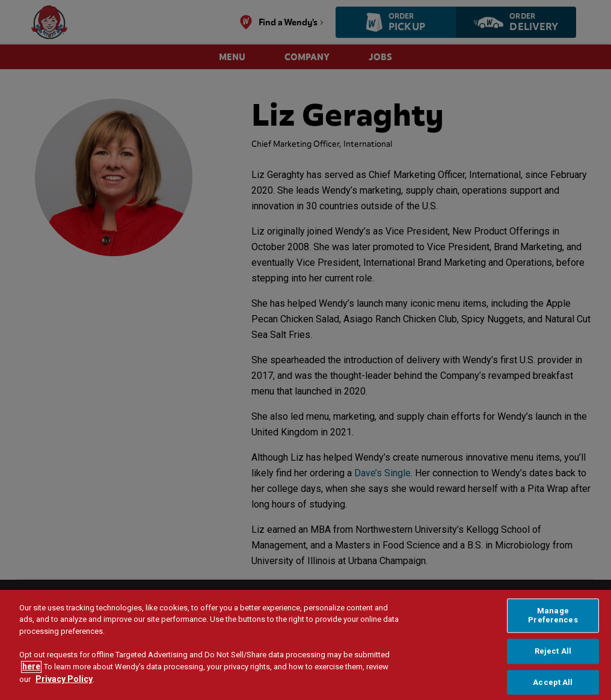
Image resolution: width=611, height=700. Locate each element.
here (31, 681)
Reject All (553, 666)
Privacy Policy (64, 694)
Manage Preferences (553, 630)
